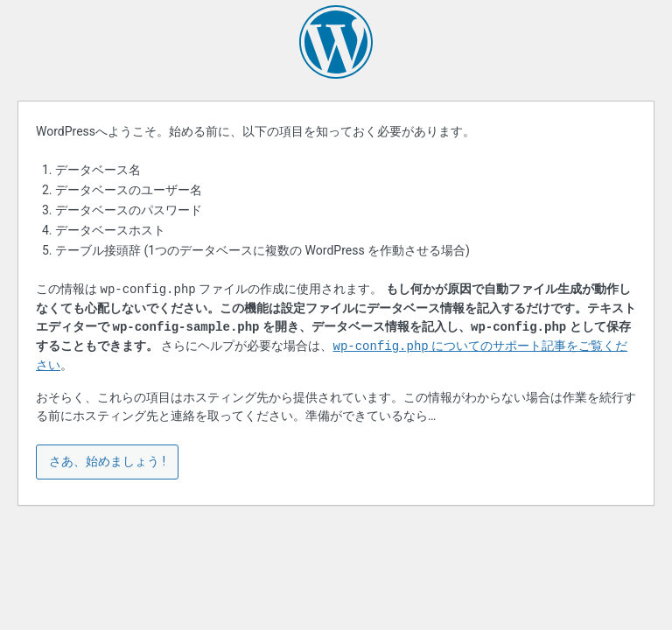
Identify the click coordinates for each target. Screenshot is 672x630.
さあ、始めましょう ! (107, 461)
